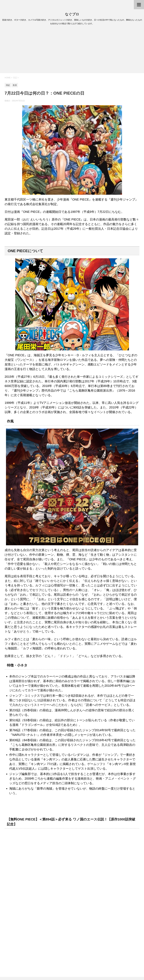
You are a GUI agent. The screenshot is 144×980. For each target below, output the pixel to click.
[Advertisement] (72, 50)
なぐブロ (72, 14)
